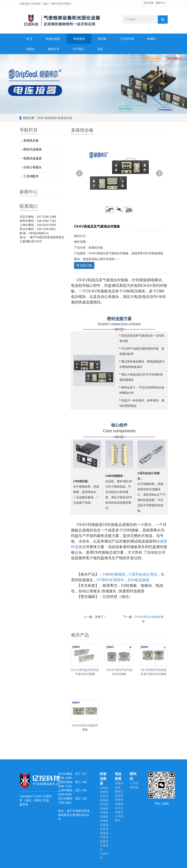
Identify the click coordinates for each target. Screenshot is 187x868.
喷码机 (102, 39)
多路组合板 (65, 118)
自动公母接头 (33, 167)
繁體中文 (161, 3)
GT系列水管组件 (111, 580)
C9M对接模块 (114, 574)
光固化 (30, 49)
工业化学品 (127, 39)
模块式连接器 (33, 149)
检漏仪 (152, 39)
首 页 (29, 39)
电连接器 (79, 39)
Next (159, 173)
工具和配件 (31, 176)
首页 (40, 118)
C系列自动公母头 (143, 574)
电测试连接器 (33, 158)
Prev (79, 173)
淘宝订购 (84, 265)
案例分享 (54, 49)
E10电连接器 (139, 580)
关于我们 (78, 49)
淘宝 (100, 49)
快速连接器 (53, 39)
